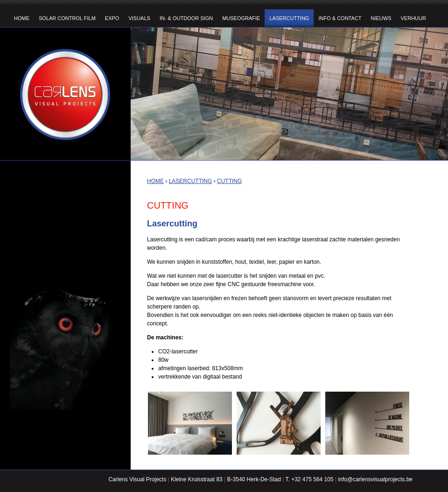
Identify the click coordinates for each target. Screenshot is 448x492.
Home (155, 181)
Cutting (229, 181)
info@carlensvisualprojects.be (375, 479)
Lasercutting (191, 181)
